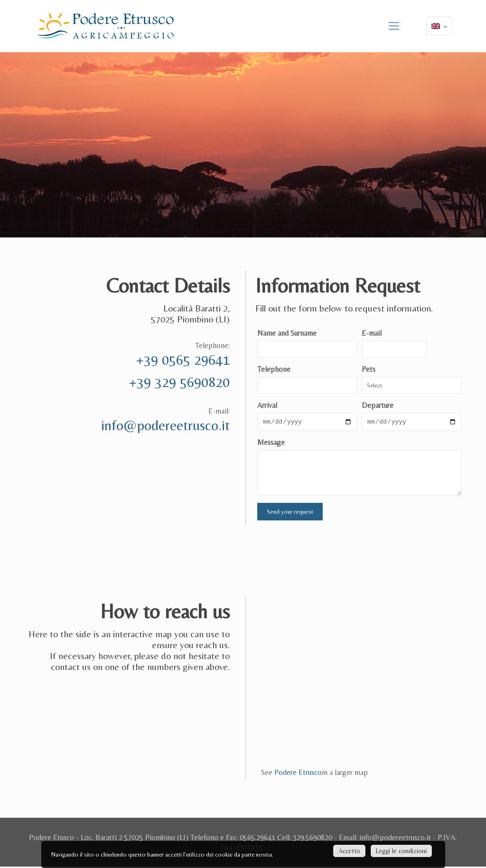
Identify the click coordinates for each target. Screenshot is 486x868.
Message (271, 444)
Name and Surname (287, 333)
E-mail (372, 333)
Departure (378, 405)
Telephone (274, 369)
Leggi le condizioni (401, 851)
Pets (369, 369)
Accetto (349, 851)
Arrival (267, 405)
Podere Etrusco (298, 774)
